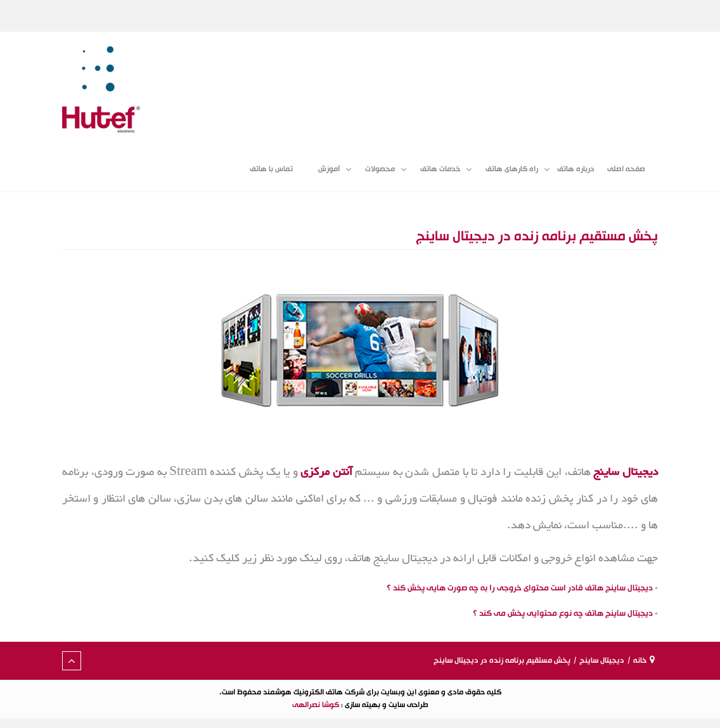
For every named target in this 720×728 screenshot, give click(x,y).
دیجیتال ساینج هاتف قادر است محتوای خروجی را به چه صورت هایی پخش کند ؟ (520, 588)
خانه (640, 660)
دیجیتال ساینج (602, 660)
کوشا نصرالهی (316, 705)
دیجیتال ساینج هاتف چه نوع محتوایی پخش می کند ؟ (563, 613)
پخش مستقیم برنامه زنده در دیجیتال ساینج (537, 236)
